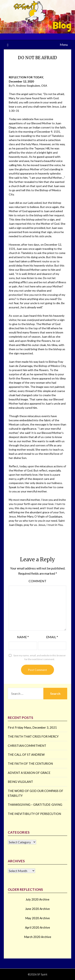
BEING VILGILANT (20, 782)
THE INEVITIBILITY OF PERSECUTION (34, 814)
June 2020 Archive (37, 909)
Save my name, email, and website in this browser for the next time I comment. (40, 657)
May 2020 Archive (37, 918)
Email (52, 637)
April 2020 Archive (37, 927)
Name (23, 637)
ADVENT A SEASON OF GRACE (29, 773)
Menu (64, 45)
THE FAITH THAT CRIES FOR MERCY (33, 736)
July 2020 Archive (37, 899)
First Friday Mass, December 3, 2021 (32, 727)
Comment (37, 581)
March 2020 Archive (38, 937)
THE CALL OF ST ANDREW (26, 755)
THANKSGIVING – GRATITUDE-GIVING (35, 805)
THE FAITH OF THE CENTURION (30, 763)
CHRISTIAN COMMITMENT (27, 746)
